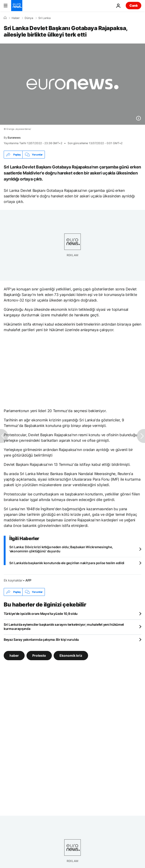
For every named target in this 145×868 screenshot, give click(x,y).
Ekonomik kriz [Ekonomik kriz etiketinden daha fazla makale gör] (71, 655)
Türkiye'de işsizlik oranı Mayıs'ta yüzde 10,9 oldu (41, 614)
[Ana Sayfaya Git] (17, 6)
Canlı (133, 5)
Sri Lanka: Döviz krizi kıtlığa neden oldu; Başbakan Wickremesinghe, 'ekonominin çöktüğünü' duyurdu (61, 549)
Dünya (29, 18)
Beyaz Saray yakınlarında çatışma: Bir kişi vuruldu (41, 639)
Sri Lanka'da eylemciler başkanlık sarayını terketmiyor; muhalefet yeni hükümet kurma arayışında (64, 627)
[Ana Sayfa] (5, 18)
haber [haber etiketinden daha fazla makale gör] (14, 655)
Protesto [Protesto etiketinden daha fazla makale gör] (39, 655)
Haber (16, 18)
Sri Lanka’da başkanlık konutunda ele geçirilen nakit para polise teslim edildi (67, 563)
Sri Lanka (44, 18)
